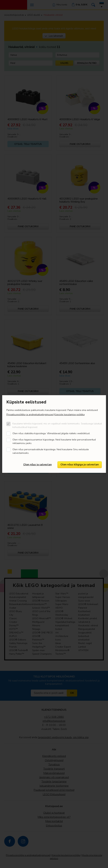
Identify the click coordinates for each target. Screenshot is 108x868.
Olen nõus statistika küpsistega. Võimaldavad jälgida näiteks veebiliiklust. (51, 433)
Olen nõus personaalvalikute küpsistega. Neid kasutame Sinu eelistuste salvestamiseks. (51, 451)
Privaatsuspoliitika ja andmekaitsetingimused (30, 415)
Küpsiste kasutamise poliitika (69, 415)
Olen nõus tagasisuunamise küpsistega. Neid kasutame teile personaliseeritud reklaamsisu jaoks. (54, 441)
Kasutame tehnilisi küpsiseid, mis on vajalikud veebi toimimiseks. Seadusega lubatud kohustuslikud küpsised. (57, 425)
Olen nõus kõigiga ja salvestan (80, 465)
